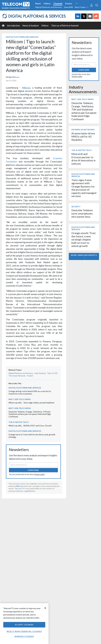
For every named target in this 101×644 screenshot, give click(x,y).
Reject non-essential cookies (24, 631)
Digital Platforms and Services (49, 7)
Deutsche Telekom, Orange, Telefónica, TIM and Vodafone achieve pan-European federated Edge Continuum (30, 414)
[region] (24, 624)
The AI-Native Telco (19, 422)
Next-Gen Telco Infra (20, 399)
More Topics (82, 7)
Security (76, 207)
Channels (58, 3)
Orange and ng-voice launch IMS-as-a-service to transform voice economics (30, 392)
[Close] (45, 608)
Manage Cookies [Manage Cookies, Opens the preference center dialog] (24, 636)
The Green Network (17, 376)
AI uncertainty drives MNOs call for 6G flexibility (83, 137)
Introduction (13, 26)
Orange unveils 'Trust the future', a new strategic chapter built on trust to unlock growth (84, 239)
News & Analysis (31, 26)
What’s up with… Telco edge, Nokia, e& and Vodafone (31, 403)
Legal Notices (30, 491)
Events (69, 3)
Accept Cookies (24, 625)
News (38, 3)
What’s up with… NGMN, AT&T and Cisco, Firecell (30, 426)
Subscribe (33, 470)
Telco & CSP (52, 373)
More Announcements (84, 256)
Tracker (30, 376)
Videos (47, 3)
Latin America (40, 373)
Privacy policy (40, 474)
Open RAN (68, 7)
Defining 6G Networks (83, 130)
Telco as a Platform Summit (65, 26)
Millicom (15, 77)
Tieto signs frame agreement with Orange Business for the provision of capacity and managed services (84, 188)
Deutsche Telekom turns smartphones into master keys (82, 213)
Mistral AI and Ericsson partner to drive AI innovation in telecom (83, 159)
